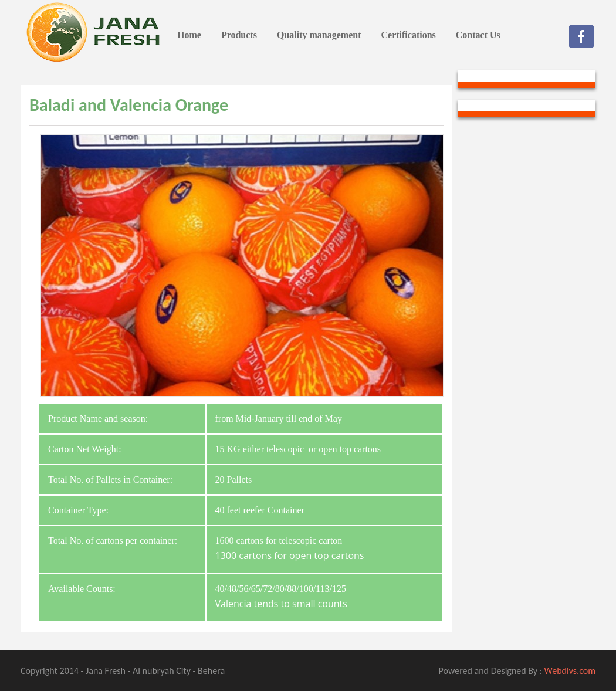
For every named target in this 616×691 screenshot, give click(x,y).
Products (239, 35)
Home (189, 35)
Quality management (319, 35)
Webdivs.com (570, 671)
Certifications (408, 35)
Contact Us (478, 35)
